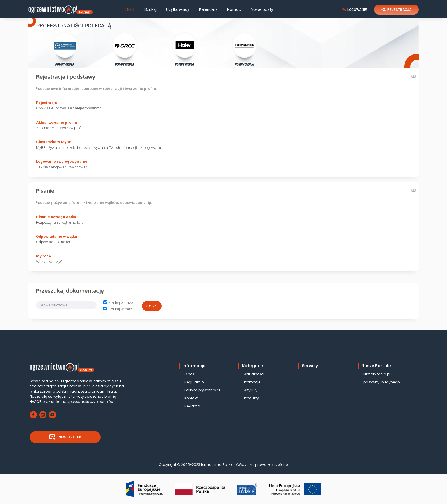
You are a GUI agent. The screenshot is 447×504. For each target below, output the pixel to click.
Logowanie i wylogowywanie (62, 161)
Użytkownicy (178, 9)
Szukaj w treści (118, 309)
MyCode (44, 256)
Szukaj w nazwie (120, 303)
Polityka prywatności (202, 390)
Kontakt (191, 398)
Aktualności (254, 374)
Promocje (252, 382)
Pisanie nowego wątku (56, 217)
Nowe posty (262, 9)
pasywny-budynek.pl (382, 382)
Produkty (251, 398)
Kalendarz (208, 9)
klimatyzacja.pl (377, 374)
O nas (190, 374)
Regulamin (194, 382)
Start (130, 9)
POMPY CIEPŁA (65, 49)
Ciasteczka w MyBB (54, 142)
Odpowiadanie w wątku (57, 236)
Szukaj (150, 9)
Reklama (192, 406)
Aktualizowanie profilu (57, 122)
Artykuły (251, 390)
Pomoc (234, 9)
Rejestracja (47, 103)
